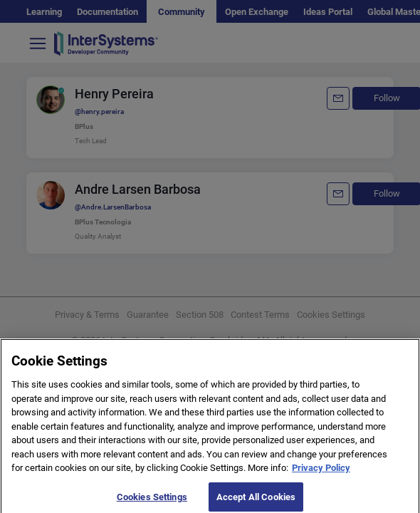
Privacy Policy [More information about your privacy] (321, 472)
